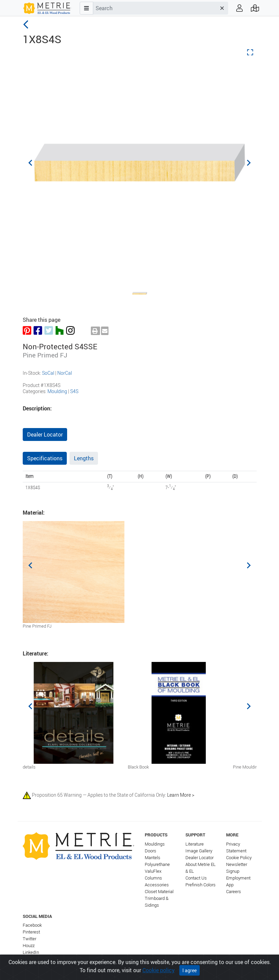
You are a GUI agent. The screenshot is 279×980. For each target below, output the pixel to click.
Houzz (29, 946)
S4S (74, 391)
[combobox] (155, 8)
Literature (195, 844)
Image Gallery (199, 851)
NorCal (65, 373)
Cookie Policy (239, 858)
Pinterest (31, 932)
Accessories (157, 885)
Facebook (32, 925)
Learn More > (181, 795)
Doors (151, 851)
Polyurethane (157, 864)
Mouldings (155, 844)
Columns (153, 878)
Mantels (153, 858)
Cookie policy (158, 970)
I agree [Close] (190, 970)
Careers (234, 892)
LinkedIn (31, 952)
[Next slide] (248, 163)
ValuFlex (153, 871)
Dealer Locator (45, 434)
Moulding (57, 391)
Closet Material (159, 892)
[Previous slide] (31, 163)
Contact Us (196, 878)
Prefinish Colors (201, 885)
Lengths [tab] (84, 458)
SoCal (48, 373)
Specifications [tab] (45, 458)
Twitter (29, 939)
